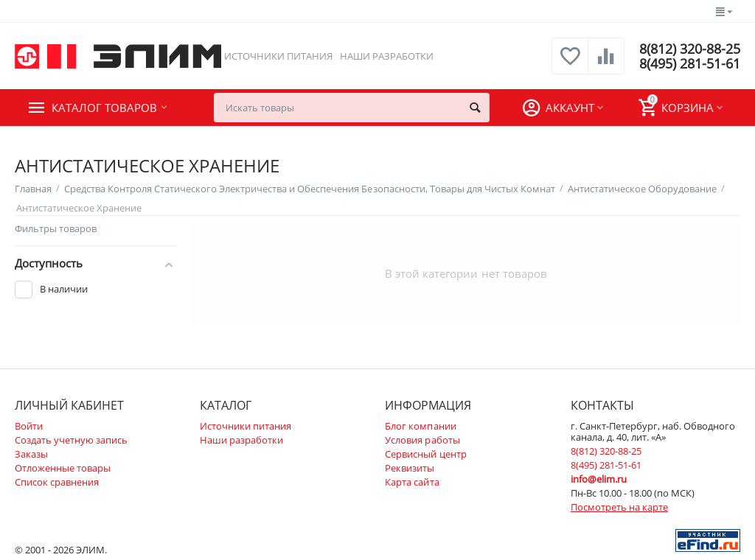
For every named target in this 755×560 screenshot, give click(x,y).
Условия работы (422, 440)
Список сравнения (57, 482)
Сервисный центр (425, 454)
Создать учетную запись (71, 440)
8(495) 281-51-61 (690, 63)
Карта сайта (412, 482)
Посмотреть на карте (619, 507)
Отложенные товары (63, 468)
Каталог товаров (104, 108)
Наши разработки (387, 56)
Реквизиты (410, 468)
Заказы (31, 454)
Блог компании (420, 426)
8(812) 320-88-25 (690, 49)
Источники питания (278, 56)
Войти (29, 426)
